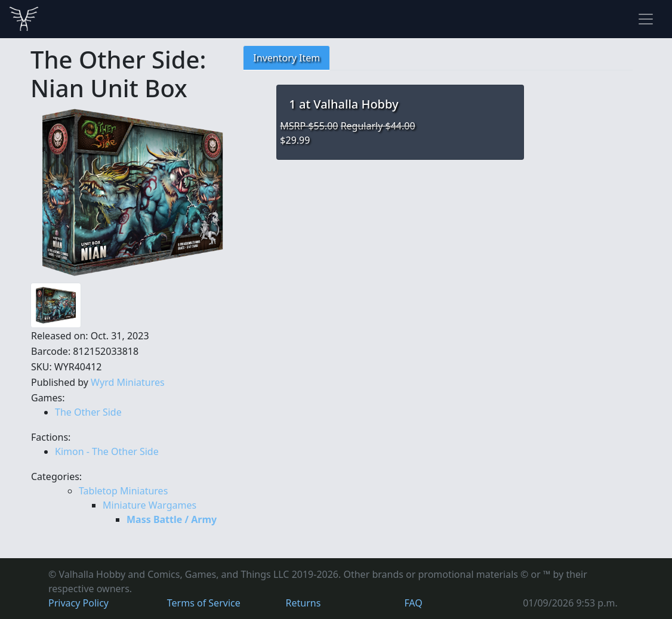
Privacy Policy (78, 603)
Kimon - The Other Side (107, 451)
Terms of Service (204, 603)
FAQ (413, 603)
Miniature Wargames (149, 505)
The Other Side (88, 412)
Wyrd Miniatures (128, 382)
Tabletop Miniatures (123, 491)
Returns (303, 603)
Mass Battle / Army (172, 519)
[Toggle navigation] (646, 19)
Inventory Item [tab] (286, 58)
